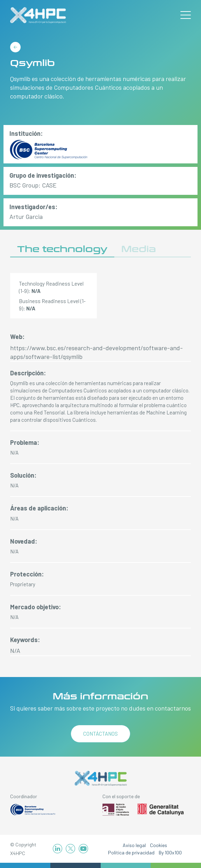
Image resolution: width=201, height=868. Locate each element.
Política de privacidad (131, 852)
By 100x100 (170, 852)
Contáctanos (100, 734)
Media (139, 249)
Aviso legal (134, 845)
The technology (62, 249)
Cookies (159, 845)
